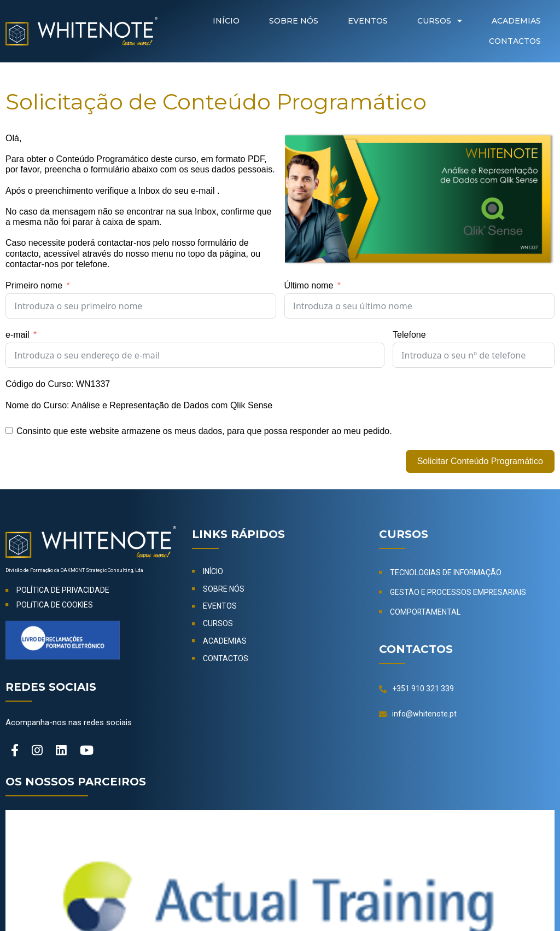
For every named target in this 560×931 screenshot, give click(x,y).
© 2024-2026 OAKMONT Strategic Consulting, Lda (280, 899)
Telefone (409, 335)
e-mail (17, 335)
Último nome (309, 285)
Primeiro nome (34, 285)
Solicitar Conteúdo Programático (480, 461)
